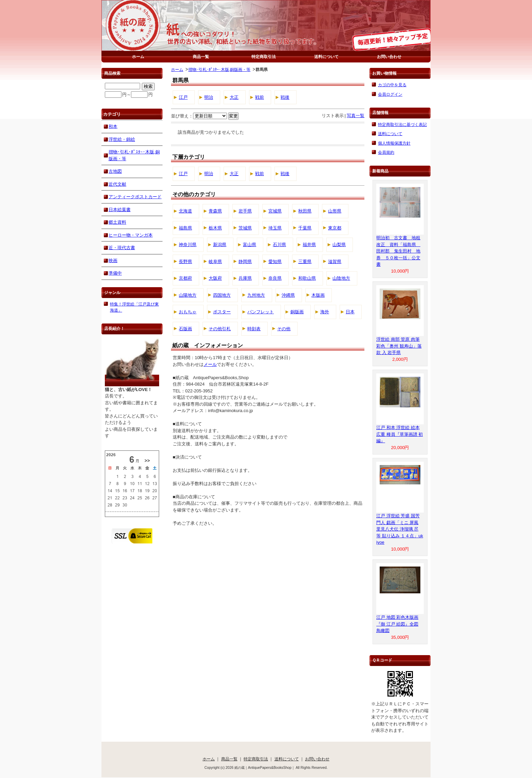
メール (210, 364)
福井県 (309, 245)
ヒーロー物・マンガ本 (131, 235)
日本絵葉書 (120, 210)
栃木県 (215, 228)
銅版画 (297, 312)
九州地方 (256, 295)
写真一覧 (356, 116)
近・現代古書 (122, 248)
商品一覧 (201, 57)
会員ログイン (390, 94)
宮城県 (275, 211)
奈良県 (275, 278)
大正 (234, 97)
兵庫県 (245, 278)
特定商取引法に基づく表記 (402, 124)
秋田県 (305, 211)
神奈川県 (188, 245)
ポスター (222, 312)
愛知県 (275, 262)
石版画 (185, 329)
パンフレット (261, 312)
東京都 (335, 228)
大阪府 (215, 278)
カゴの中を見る (392, 85)
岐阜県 (215, 262)
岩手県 (245, 211)
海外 (325, 312)
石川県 (279, 245)
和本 (113, 126)
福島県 (185, 228)
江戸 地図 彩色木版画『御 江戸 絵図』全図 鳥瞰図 (397, 624)
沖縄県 (288, 295)
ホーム (138, 57)
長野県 (185, 262)
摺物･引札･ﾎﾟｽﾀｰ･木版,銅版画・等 (219, 69)
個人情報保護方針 (394, 143)
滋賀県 (335, 262)
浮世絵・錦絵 (122, 139)
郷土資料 (117, 222)
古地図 (115, 171)
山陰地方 (341, 278)
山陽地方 (188, 295)
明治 (209, 97)
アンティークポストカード (135, 197)
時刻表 (254, 329)
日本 (350, 312)
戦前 (260, 97)
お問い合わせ (389, 57)
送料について (326, 57)
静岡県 (245, 262)
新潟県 (220, 245)
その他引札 (220, 329)
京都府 (185, 278)
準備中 (115, 273)
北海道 (185, 211)
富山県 (250, 245)
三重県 (305, 262)
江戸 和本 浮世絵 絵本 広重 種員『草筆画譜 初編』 (400, 434)
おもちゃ (188, 312)
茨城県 (245, 228)
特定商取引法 (264, 57)
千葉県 (305, 228)
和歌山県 (307, 278)
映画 (113, 261)
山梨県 (339, 245)
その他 (284, 329)
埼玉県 (275, 228)
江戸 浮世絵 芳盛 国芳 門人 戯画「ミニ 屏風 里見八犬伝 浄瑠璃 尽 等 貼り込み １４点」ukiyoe (400, 529)
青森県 (215, 211)
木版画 (318, 295)
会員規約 (386, 152)
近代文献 (117, 184)
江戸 (183, 97)
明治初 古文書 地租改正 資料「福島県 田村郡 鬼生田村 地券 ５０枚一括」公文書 (398, 251)
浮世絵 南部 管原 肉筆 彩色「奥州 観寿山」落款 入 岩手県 (399, 346)
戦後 (285, 97)
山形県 (335, 211)
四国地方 (222, 295)
